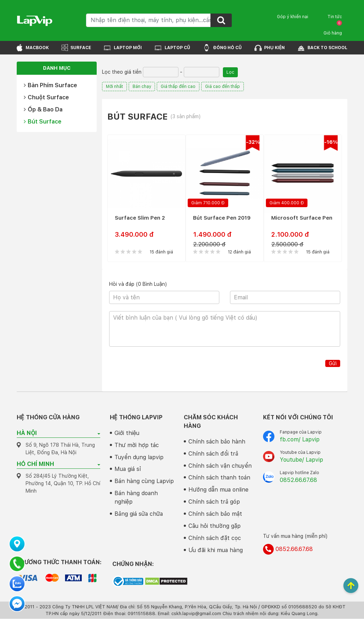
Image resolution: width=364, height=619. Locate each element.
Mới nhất (114, 86)
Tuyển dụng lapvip (139, 457)
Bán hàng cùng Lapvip (144, 481)
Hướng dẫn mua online (218, 490)
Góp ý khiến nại (293, 17)
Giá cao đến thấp (223, 86)
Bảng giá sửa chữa (139, 514)
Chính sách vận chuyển (220, 466)
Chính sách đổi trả (213, 454)
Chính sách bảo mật (215, 514)
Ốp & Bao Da (43, 109)
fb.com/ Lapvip (300, 439)
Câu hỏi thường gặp (215, 526)
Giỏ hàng (333, 28)
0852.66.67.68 (298, 480)
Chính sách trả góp (214, 502)
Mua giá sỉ (128, 469)
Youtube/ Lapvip (301, 460)
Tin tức (335, 17)
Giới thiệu (127, 433)
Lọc (230, 72)
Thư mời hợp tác (137, 445)
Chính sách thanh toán (219, 478)
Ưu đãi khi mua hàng (216, 550)
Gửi (333, 363)
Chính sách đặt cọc (215, 538)
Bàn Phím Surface (50, 85)
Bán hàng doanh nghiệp (136, 498)
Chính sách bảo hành (217, 442)
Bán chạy (142, 86)
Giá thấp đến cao (178, 86)
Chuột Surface (46, 97)
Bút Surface (43, 122)
